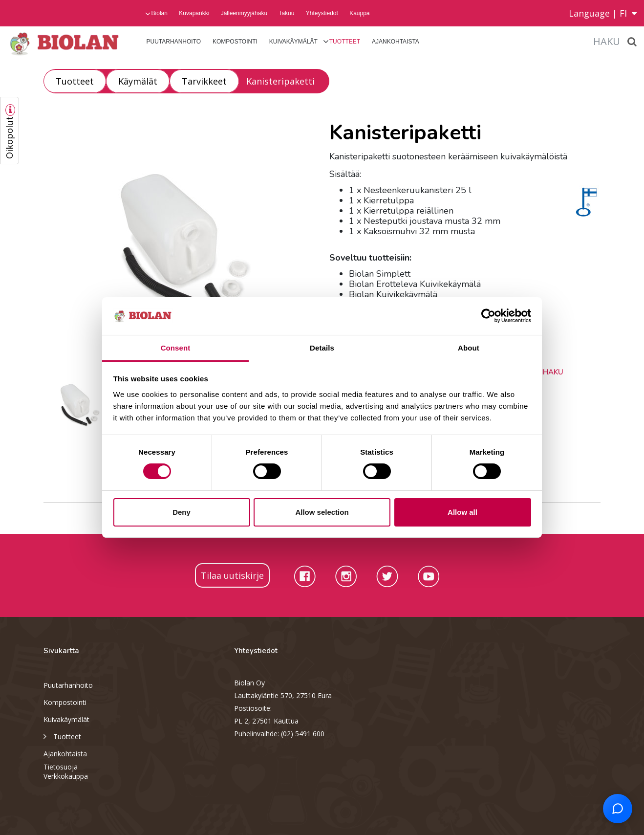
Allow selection (322, 512)
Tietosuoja (61, 767)
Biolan (160, 13)
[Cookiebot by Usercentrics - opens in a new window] (488, 316)
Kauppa (359, 13)
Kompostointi (235, 42)
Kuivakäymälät (293, 42)
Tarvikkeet (204, 81)
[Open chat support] (618, 809)
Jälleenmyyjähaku (244, 13)
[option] (179, 243)
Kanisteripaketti (280, 81)
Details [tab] (322, 348)
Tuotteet (345, 42)
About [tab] (469, 348)
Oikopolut (9, 138)
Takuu (286, 13)
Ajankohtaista (396, 42)
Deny (182, 512)
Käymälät (138, 81)
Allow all (462, 512)
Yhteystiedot (322, 13)
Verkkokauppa (66, 776)
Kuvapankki (194, 13)
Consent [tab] (176, 348)
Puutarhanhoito (174, 42)
